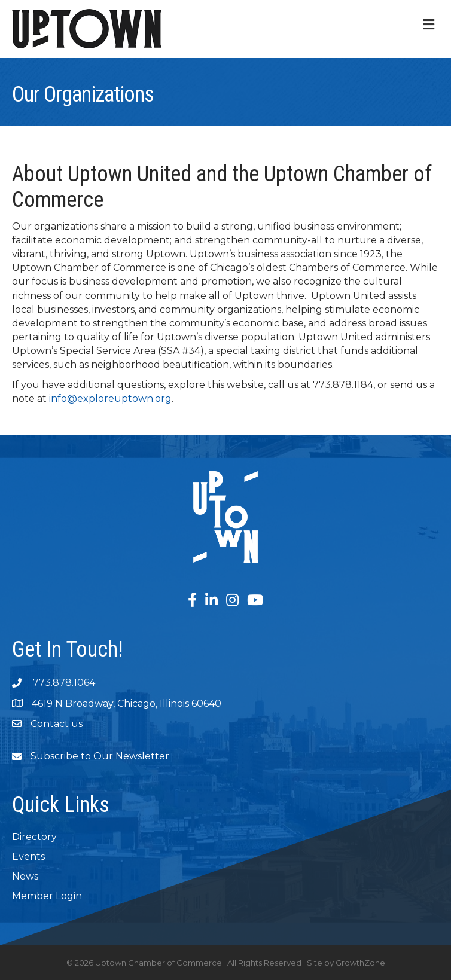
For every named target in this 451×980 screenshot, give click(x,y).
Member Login (47, 896)
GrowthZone (360, 963)
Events (28, 857)
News (25, 876)
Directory (34, 837)
